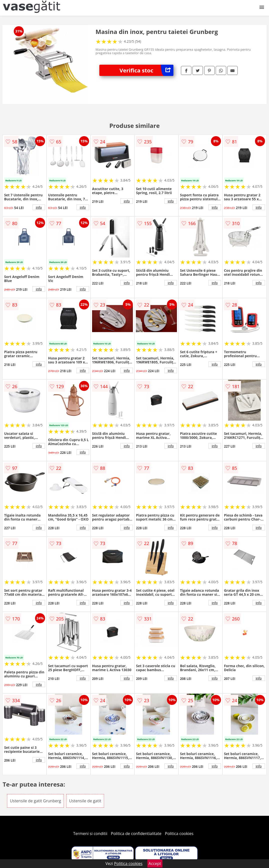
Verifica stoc (147, 70)
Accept (155, 864)
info (39, 207)
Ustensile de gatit (85, 801)
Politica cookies (179, 834)
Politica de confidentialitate (136, 834)
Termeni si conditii (90, 834)
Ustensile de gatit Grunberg (35, 801)
